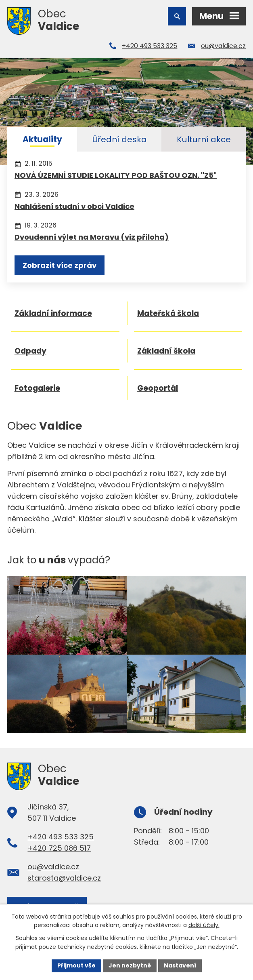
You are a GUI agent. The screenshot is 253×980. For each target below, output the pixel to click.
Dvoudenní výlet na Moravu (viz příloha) (92, 237)
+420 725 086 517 (59, 849)
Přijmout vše (76, 965)
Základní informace (53, 314)
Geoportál (158, 389)
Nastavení (180, 965)
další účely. (204, 925)
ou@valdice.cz (223, 46)
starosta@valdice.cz (64, 879)
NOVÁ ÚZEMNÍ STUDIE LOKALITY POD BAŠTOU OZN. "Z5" (116, 175)
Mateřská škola (168, 314)
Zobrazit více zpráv (60, 265)
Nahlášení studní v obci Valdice (74, 206)
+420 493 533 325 (149, 46)
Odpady (30, 351)
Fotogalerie (37, 389)
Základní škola (167, 351)
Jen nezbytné (130, 965)
